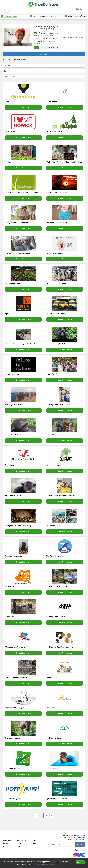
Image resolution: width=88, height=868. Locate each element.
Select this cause (23, 107)
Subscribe (80, 844)
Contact (34, 844)
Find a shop (7, 841)
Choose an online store (43, 16)
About (34, 841)
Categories (44, 54)
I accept (80, 862)
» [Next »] (52, 815)
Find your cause (11, 16)
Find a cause (22, 841)
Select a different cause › (73, 37)
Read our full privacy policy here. (44, 864)
